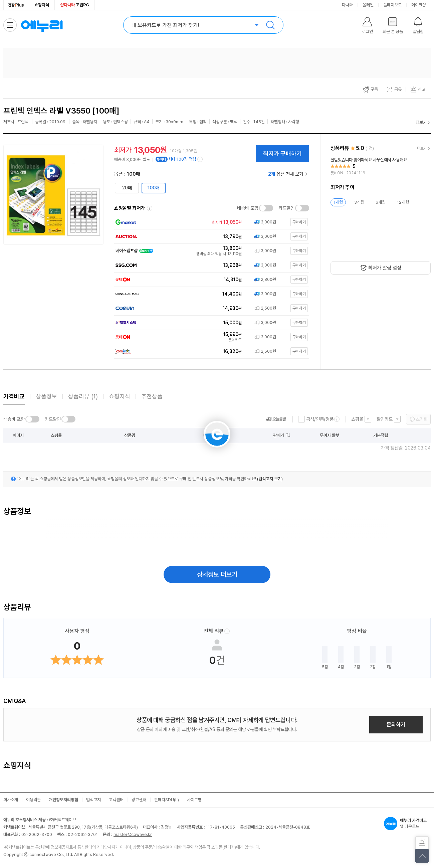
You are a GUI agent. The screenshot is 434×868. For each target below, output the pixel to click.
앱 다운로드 (407, 824)
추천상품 (152, 396)
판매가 (279, 435)
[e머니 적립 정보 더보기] (200, 159)
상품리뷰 (83, 396)
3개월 (359, 202)
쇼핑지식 (42, 5)
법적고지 (93, 800)
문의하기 (396, 725)
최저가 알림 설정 (385, 268)
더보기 (421, 122)
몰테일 (368, 5)
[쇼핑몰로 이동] (210, 222)
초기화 (422, 419)
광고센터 (139, 800)
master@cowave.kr (133, 834)
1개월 (338, 202)
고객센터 (116, 800)
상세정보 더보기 (217, 574)
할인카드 (385, 419)
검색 (270, 25)
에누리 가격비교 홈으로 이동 (42, 25)
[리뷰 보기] (381, 167)
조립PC (75, 5)
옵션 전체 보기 (286, 174)
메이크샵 (419, 5)
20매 (127, 188)
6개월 (381, 202)
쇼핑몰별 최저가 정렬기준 (150, 208)
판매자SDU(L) (167, 800)
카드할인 (286, 208)
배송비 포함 (248, 208)
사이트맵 (194, 800)
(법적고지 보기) (270, 479)
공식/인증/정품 (320, 419)
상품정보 (46, 396)
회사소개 (11, 800)
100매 (154, 188)
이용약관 (33, 800)
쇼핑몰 (357, 419)
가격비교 (14, 396)
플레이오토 (392, 5)
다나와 (347, 5)
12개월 (403, 202)
